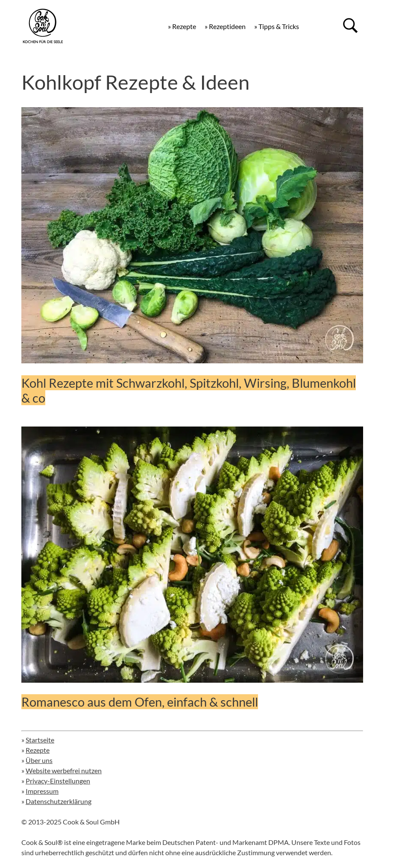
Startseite (40, 740)
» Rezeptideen (225, 26)
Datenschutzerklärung (59, 801)
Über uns (39, 760)
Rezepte (38, 750)
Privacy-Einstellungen (58, 781)
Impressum (42, 791)
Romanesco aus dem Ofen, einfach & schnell (140, 702)
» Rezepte (182, 26)
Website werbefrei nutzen (64, 770)
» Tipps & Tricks (277, 26)
